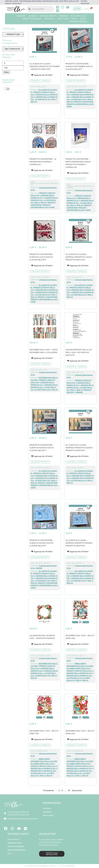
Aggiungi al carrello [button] (40, 81)
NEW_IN (34, 102)
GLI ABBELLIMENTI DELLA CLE (78, 668)
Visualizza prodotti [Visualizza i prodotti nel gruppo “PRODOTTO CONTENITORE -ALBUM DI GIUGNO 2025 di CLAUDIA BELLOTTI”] (40, 557)
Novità (75, 19)
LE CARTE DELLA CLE (42, 390)
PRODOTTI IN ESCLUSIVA (32, 19)
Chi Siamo (32, 16)
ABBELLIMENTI (80, 664)
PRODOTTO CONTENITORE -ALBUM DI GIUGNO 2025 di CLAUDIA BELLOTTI (42, 543)
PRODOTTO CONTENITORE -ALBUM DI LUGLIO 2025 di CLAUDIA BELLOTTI (42, 257)
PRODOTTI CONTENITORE (83, 102)
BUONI (83, 19)
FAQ (9, 853)
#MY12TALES (49, 19)
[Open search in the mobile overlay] (40, 9)
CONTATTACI (17, 4)
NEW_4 (54, 99)
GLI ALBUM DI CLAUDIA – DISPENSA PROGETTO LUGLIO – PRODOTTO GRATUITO (79, 257)
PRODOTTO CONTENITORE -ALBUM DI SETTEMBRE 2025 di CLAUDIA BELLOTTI (79, 67)
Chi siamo (47, 808)
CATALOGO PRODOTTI (48, 16)
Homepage (21, 16)
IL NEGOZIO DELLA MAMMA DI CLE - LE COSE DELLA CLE (44, 200)
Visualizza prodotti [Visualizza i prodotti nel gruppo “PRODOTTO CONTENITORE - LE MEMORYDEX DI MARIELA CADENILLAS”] (40, 176)
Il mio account (14, 839)
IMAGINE (39, 568)
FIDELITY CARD (63, 19)
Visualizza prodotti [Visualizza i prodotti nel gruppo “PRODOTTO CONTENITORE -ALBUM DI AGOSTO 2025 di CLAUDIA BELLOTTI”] (40, 462)
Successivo (77, 790)
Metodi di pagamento (17, 850)
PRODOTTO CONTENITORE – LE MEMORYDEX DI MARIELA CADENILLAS (43, 162)
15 (69, 790)
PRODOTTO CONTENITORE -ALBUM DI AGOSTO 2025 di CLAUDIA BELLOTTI (42, 448)
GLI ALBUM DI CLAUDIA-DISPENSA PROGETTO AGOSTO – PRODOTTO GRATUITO (80, 448)
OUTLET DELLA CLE (78, 16)
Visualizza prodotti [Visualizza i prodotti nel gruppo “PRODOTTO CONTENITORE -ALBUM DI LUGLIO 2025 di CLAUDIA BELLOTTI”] (40, 271)
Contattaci (47, 812)
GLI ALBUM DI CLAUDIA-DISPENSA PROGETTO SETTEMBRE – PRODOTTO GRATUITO (45, 67)
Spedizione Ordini (15, 843)
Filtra (6, 72)
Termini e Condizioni (16, 846)
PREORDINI (64, 16)
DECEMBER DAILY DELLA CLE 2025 (80, 666)
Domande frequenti (78, 21)
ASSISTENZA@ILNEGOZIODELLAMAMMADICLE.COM (39, 1)
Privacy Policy (48, 815)
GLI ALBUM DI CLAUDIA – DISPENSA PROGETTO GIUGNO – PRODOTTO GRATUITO (79, 543)
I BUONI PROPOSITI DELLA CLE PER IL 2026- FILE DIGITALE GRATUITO (79, 352)
